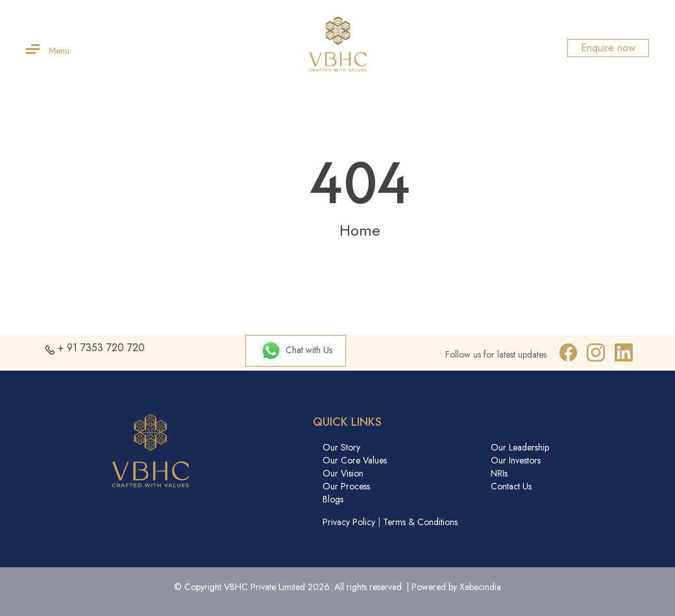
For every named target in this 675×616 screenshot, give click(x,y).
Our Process (346, 486)
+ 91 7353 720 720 (101, 348)
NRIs (499, 473)
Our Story (341, 447)
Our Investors (516, 460)
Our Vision (343, 473)
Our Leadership (520, 447)
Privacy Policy (349, 522)
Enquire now (608, 48)
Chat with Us (296, 350)
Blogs (333, 499)
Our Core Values (355, 460)
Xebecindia (480, 587)
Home (360, 230)
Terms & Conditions (420, 522)
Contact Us (511, 486)
